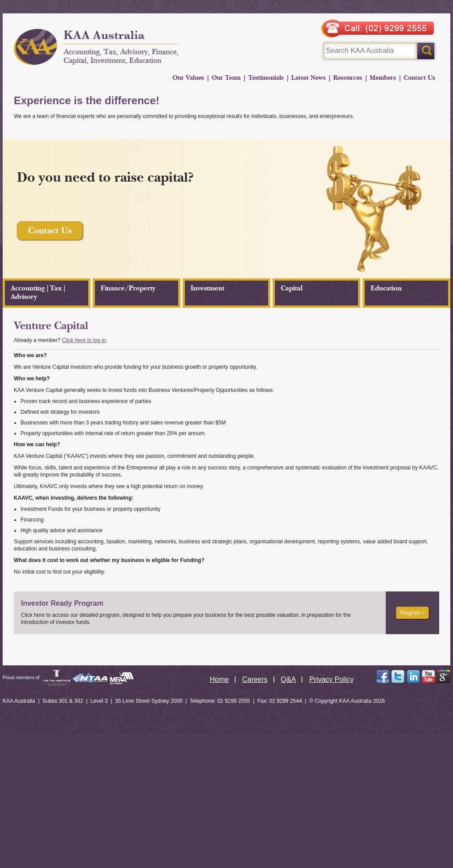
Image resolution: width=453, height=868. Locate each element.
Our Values (188, 78)
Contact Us (419, 78)
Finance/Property (128, 288)
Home (219, 679)
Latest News (308, 78)
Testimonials (266, 78)
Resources (348, 78)
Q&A (289, 679)
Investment (208, 288)
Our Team (226, 78)
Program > (412, 613)
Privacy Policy (331, 679)
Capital (292, 288)
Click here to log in (84, 340)
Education (386, 288)
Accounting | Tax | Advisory (38, 293)
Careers (255, 679)
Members (383, 78)
